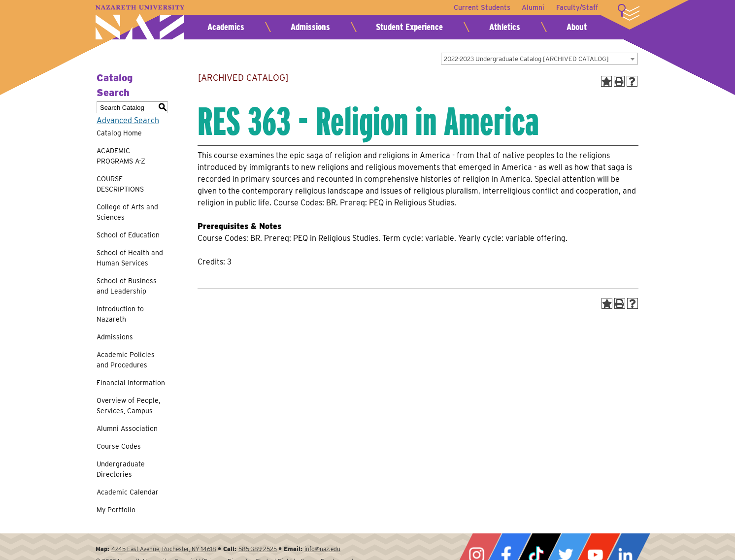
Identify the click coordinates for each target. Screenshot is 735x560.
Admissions (310, 27)
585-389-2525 (258, 549)
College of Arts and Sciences (127, 212)
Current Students (482, 7)
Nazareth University (140, 22)
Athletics (505, 27)
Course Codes (119, 446)
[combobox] (539, 59)
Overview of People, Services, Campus (128, 406)
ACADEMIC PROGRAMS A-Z (121, 156)
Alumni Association (127, 428)
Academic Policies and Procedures (126, 360)
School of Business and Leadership (127, 286)
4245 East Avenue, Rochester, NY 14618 (164, 549)
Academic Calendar (128, 492)
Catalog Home (119, 133)
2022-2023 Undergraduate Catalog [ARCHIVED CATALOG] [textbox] (526, 59)
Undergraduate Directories (121, 469)
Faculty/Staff (577, 7)
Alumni (533, 7)
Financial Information (131, 383)
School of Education (128, 235)
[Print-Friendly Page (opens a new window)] (619, 81)
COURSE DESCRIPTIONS (120, 184)
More (629, 12)
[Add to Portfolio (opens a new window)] (606, 81)
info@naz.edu (322, 549)
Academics (226, 27)
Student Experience (409, 27)
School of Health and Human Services (130, 258)
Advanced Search (128, 120)
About (577, 27)
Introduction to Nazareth (120, 314)
